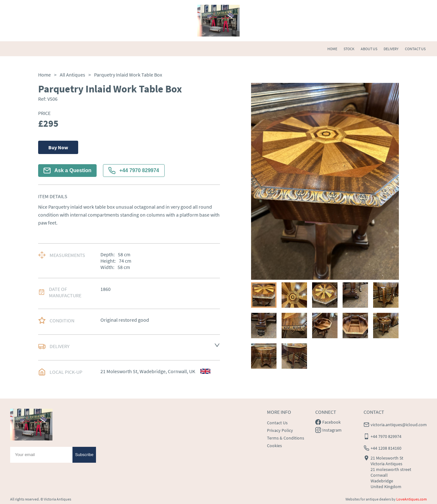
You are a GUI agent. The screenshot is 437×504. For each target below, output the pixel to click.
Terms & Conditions (286, 438)
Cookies (274, 446)
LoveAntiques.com (412, 499)
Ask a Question (67, 171)
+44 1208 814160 (386, 448)
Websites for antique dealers (368, 499)
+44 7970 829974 (134, 171)
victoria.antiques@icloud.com (399, 425)
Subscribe (84, 455)
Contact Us (277, 423)
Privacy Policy (280, 430)
